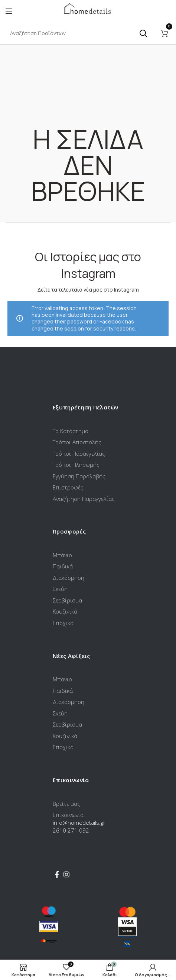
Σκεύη (60, 589)
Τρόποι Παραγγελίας (79, 454)
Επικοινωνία (68, 815)
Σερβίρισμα (67, 600)
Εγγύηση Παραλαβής (79, 476)
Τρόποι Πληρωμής (76, 465)
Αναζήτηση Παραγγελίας (84, 499)
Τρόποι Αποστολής (77, 442)
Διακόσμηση (69, 578)
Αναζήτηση (143, 33)
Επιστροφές (68, 487)
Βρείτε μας (66, 804)
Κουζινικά (65, 611)
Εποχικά (63, 623)
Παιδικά (63, 566)
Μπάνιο (62, 555)
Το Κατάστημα (71, 431)
